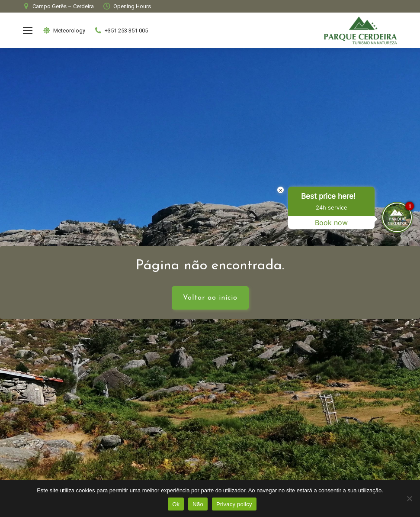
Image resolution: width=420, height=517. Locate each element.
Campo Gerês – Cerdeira (58, 6)
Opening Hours (127, 6)
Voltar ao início (210, 298)
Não (198, 504)
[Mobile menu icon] (28, 30)
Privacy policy (234, 504)
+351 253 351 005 (121, 30)
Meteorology (64, 30)
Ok (176, 504)
